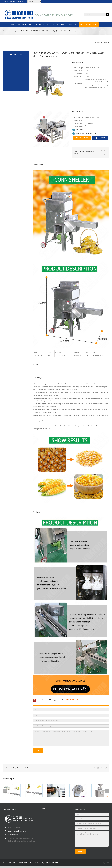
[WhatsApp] (105, 150)
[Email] (105, 154)
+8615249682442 (82, 130)
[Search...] (95, 14)
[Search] (107, 14)
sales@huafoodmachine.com (86, 133)
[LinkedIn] (101, 150)
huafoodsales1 (13, 835)
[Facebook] (97, 150)
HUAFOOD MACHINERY (51, 863)
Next (106, 43)
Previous (100, 43)
